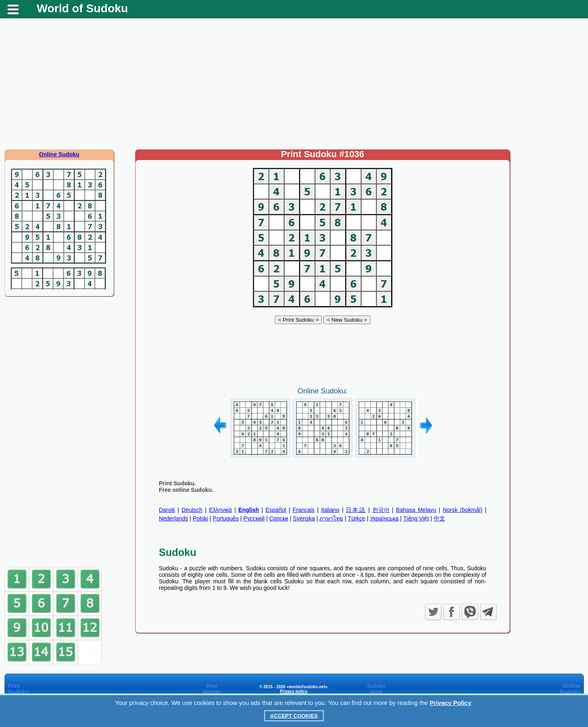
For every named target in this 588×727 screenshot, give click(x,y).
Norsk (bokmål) (462, 510)
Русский (254, 518)
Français (304, 510)
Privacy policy (293, 691)
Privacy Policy (450, 703)
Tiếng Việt (416, 518)
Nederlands (174, 518)
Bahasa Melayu (416, 510)
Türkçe (357, 518)
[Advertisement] (294, 84)
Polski (200, 518)
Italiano (330, 510)
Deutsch (192, 510)
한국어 (381, 510)
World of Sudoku (82, 8)
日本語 (356, 510)
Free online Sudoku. (186, 490)
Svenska (304, 518)
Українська (384, 518)
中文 (439, 518)
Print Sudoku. (177, 483)
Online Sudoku (59, 154)
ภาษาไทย (331, 518)
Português (226, 518)
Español (276, 510)
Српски (278, 518)
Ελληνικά (220, 510)
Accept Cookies (294, 716)
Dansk (167, 510)
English (249, 510)
